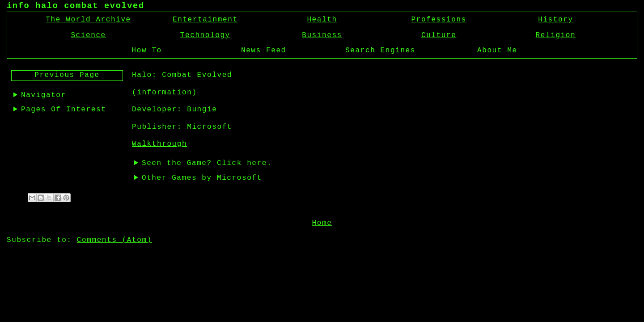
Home (322, 222)
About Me (497, 51)
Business (322, 35)
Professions (439, 20)
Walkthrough (159, 144)
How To (147, 51)
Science (88, 35)
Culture (439, 35)
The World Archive (88, 20)
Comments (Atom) (114, 239)
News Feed (264, 51)
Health (322, 20)
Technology (205, 35)
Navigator (44, 95)
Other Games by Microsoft (202, 178)
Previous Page (67, 75)
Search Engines (380, 51)
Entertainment (205, 20)
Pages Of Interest (64, 110)
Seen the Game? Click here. (207, 163)
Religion (556, 35)
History (555, 20)
